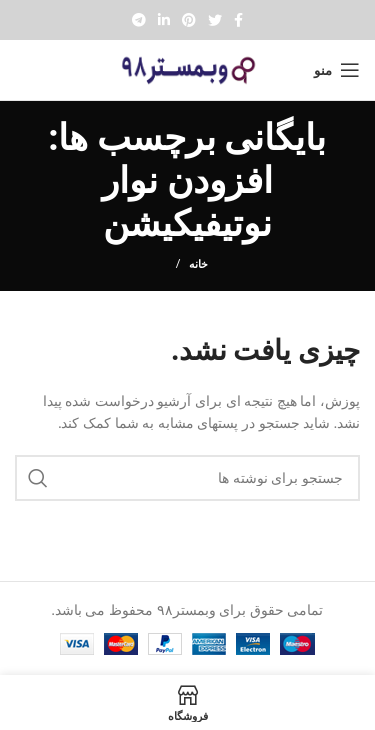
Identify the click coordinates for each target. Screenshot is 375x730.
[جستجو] (187, 478)
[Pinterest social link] (189, 20)
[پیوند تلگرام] (139, 20)
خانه (198, 263)
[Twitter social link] (215, 20)
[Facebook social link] (238, 20)
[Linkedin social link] (164, 20)
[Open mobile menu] (337, 70)
